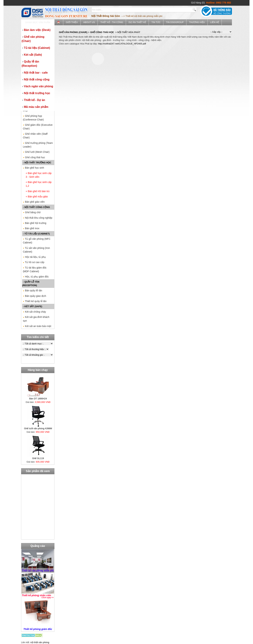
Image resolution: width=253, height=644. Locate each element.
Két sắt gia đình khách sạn (36, 319)
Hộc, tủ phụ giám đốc (36, 277)
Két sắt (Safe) (32, 55)
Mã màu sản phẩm (35, 107)
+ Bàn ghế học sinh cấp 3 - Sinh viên (39, 175)
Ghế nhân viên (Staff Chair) (35, 136)
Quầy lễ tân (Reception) (30, 64)
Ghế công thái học (34, 157)
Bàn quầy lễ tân (33, 290)
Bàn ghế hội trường (35, 223)
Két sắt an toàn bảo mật (37, 326)
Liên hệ (215, 22)
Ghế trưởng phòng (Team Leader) (38, 145)
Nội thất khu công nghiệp (38, 218)
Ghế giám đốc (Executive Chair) (38, 127)
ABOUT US (89, 22)
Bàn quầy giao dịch (34, 296)
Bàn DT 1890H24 (38, 399)
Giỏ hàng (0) (198, 3)
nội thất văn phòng (40, 642)
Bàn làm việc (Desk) (36, 30)
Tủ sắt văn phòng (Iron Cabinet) (36, 250)
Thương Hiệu (197, 22)
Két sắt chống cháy (34, 312)
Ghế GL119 (38, 458)
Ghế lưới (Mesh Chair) (36, 152)
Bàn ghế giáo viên (34, 202)
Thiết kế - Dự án (33, 100)
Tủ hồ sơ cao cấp (34, 262)
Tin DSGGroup (175, 22)
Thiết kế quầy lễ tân (35, 301)
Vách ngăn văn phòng (37, 86)
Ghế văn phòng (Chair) (33, 39)
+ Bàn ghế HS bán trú (38, 191)
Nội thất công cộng (35, 79)
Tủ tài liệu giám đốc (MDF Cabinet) (35, 269)
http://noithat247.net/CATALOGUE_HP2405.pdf (122, 44)
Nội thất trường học (36, 93)
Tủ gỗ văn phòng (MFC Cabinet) (37, 241)
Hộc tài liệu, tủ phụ (34, 257)
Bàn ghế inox (31, 228)
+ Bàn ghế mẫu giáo (37, 197)
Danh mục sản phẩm (38, 22)
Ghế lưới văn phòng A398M (38, 428)
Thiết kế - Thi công (112, 22)
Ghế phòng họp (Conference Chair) (33, 118)
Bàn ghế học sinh (33, 168)
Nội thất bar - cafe (35, 73)
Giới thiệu (72, 22)
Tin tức (156, 22)
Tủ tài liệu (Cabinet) (36, 48)
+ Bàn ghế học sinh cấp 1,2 (39, 184)
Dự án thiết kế (137, 22)
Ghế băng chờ (32, 212)
